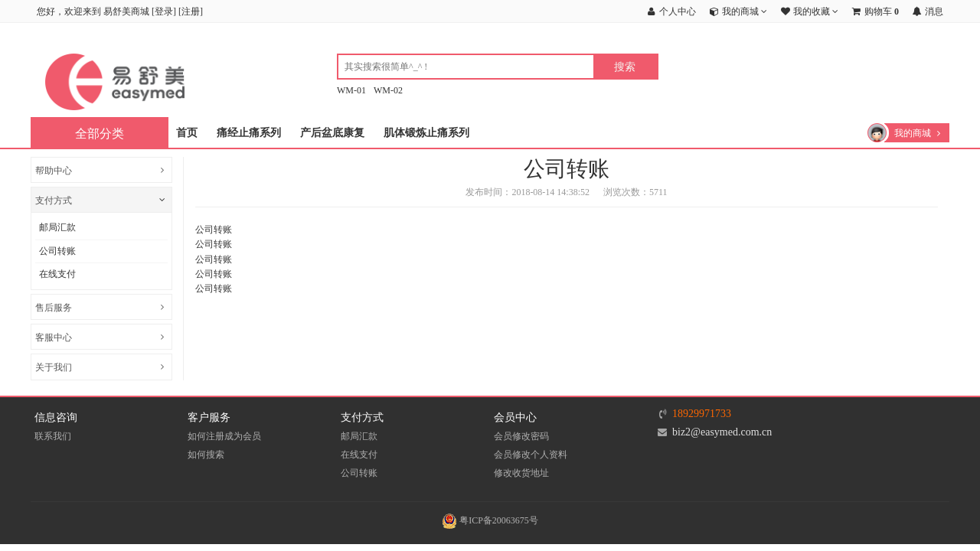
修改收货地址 (521, 473)
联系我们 (53, 436)
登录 (164, 11)
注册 (191, 11)
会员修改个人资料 (531, 455)
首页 (187, 133)
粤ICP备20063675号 (490, 520)
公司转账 (57, 251)
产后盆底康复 (332, 133)
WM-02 (388, 90)
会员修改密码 (521, 436)
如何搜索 (206, 455)
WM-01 (351, 90)
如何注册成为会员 (224, 436)
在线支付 (57, 274)
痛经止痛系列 (249, 133)
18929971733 (702, 414)
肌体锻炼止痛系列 (426, 133)
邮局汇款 (57, 227)
